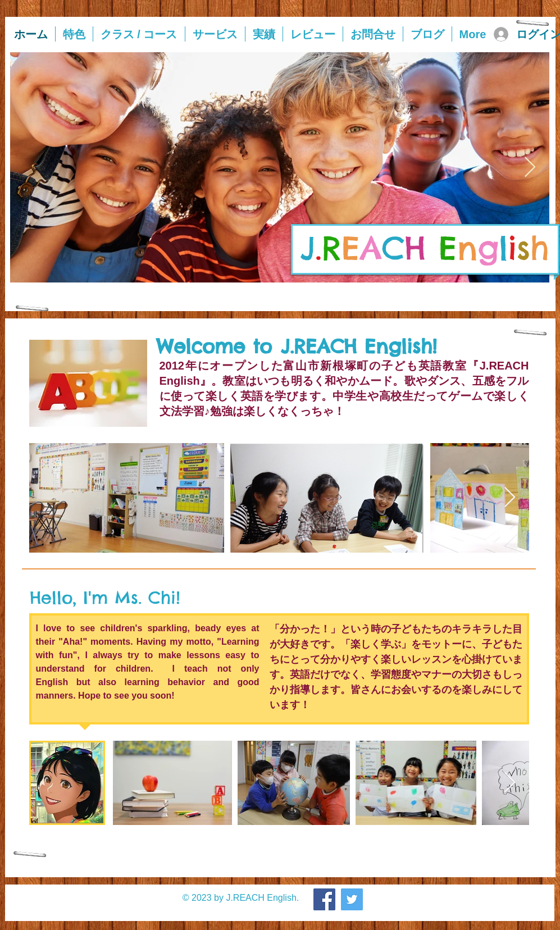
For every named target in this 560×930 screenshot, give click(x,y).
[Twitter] (352, 899)
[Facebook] (324, 899)
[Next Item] (530, 168)
